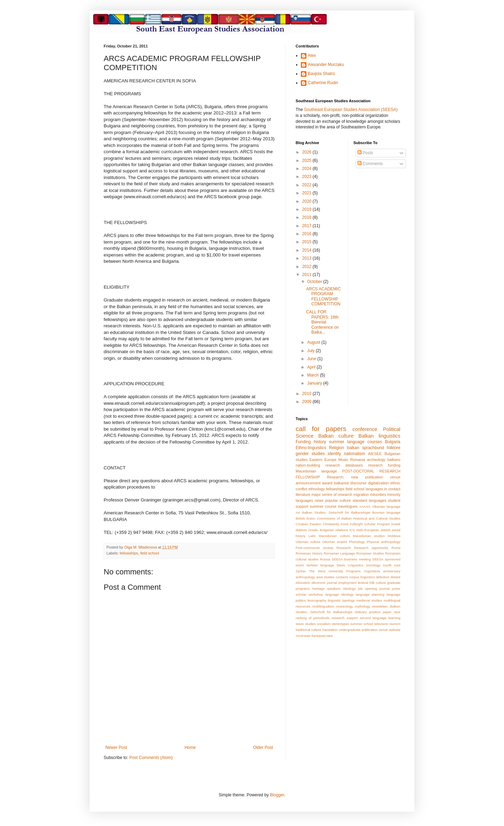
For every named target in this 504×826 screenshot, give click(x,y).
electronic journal (324, 583)
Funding (303, 442)
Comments (370, 164)
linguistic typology (341, 600)
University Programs (344, 571)
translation (330, 630)
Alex (312, 55)
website (395, 630)
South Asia (392, 565)
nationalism (354, 454)
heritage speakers (327, 589)
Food (344, 524)
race (397, 612)
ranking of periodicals (313, 618)
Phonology (357, 542)
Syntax (301, 571)
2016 (307, 234)
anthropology (305, 577)
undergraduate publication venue (364, 630)
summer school (362, 624)
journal (384, 589)
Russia (325, 559)
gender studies (310, 454)
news (319, 500)
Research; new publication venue (364, 477)
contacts (342, 577)
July (312, 351)
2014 (307, 250)
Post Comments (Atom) (151, 758)
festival (363, 583)
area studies (325, 577)
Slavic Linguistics (350, 565)
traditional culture (308, 630)
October (315, 282)
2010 (307, 394)
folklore (394, 448)
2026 (307, 152)
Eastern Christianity (324, 524)
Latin (312, 536)
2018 (307, 217)
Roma (396, 548)
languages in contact (383, 489)
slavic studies (306, 624)
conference (365, 429)
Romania (358, 460)
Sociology (373, 565)
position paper (380, 612)
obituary (361, 612)
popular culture (338, 500)
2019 (307, 209)
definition (383, 577)
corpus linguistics (362, 577)
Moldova (394, 536)
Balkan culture (336, 436)
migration (361, 494)
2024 (307, 169)
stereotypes (341, 624)
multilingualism (323, 606)
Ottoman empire (335, 542)
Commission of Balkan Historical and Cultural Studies (359, 518)
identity (334, 454)
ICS (352, 530)
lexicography (317, 600)
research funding (384, 465)
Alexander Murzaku (326, 65)
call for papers (321, 429)
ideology (349, 589)
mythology (363, 606)
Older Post (263, 747)
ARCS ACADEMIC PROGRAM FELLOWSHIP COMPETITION (323, 296)
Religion (337, 448)
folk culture (377, 583)
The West (317, 571)
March (314, 375)
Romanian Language (339, 553)
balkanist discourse (350, 483)
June (312, 359)
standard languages (369, 500)
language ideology (339, 594)
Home (190, 747)
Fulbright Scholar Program (370, 524)
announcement (308, 483)
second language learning (380, 618)
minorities (378, 494)
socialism (324, 624)
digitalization (378, 483)
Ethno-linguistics (311, 448)
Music (343, 460)
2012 (307, 267)
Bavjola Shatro (321, 74)
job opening (368, 589)
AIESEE (375, 454)
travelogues (348, 506)
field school (150, 553)
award (327, 483)
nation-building (308, 465)
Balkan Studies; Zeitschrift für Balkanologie (336, 512)
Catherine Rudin (323, 83)
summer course (323, 506)
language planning (370, 594)
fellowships (129, 553)
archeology (376, 460)
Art (298, 512)
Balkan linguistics (379, 436)
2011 (307, 275)
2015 (307, 242)
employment (347, 583)
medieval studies (369, 600)
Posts (365, 153)
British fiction (305, 518)
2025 (307, 161)
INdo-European (368, 530)
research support (345, 618)
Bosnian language (386, 512)
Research (344, 548)
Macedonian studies (369, 536)
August (314, 342)
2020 (307, 201)
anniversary (392, 571)
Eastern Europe (323, 460)
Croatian (302, 524)
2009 (307, 402)
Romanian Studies (370, 553)
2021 (307, 193)
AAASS (365, 507)
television (381, 624)
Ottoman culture (308, 542)
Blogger (277, 795)
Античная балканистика (314, 636)
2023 (307, 177)
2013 (307, 258)
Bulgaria (393, 442)
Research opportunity (371, 548)
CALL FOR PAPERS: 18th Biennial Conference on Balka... (323, 322)
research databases (344, 465)
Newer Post (116, 747)
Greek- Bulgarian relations (328, 530)
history (320, 442)
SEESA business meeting (351, 559)
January (315, 383)
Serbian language (320, 565)
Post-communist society (314, 548)
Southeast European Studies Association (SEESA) (351, 110)
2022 (307, 185)
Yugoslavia (372, 571)
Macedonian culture (334, 536)
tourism (395, 624)
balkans (394, 460)
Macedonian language (316, 471)
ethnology (317, 489)
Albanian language (386, 507)
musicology (344, 606)
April (312, 367)
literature (303, 494)
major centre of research (332, 494)
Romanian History (309, 553)
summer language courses (356, 442)
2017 (307, 226)
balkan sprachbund (365, 448)
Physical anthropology (384, 542)
